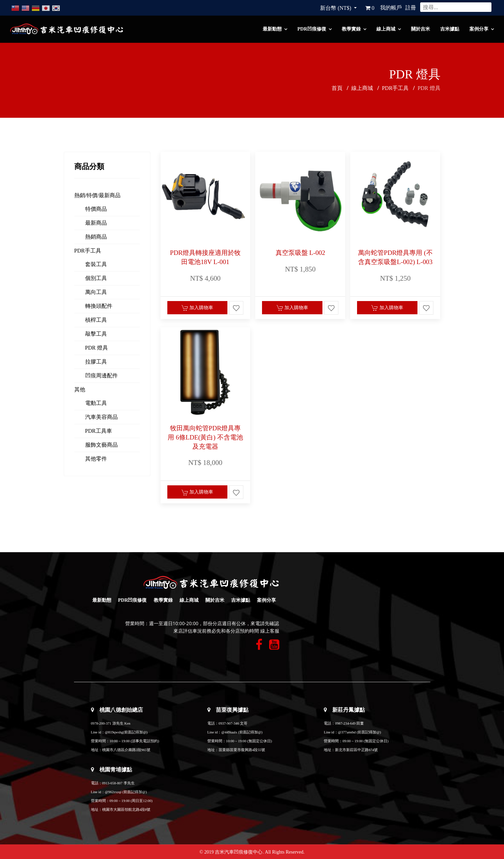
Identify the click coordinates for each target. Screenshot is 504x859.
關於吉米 (421, 29)
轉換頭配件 (99, 306)
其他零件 (96, 459)
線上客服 (270, 631)
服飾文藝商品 (101, 445)
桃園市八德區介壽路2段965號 (126, 750)
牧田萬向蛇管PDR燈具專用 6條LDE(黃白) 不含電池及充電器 (205, 437)
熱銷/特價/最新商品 (98, 195)
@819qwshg (114, 732)
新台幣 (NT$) (336, 8)
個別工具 (96, 278)
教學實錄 (351, 29)
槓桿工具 (96, 320)
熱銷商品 (96, 237)
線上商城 (386, 29)
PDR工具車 (99, 431)
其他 (80, 389)
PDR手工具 (88, 251)
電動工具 (96, 403)
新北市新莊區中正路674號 (356, 750)
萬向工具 (96, 292)
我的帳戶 (391, 8)
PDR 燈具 (97, 348)
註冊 (411, 8)
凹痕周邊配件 (101, 376)
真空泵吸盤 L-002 (301, 253)
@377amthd (347, 732)
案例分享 (479, 29)
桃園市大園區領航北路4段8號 (126, 810)
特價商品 (96, 209)
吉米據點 (450, 29)
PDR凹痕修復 (312, 29)
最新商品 (96, 223)
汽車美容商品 (101, 417)
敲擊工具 (96, 334)
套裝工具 (96, 264)
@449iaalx (230, 732)
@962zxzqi (113, 792)
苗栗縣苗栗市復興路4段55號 (242, 750)
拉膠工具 (96, 362)
